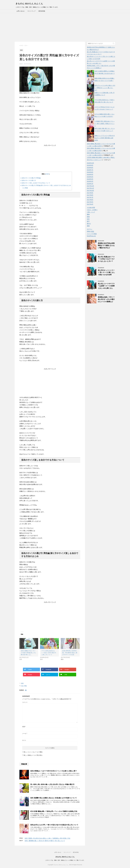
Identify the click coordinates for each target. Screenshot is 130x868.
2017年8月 (90, 195)
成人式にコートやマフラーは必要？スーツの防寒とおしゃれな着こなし (106, 286)
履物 (88, 214)
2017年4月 (90, 204)
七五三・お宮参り (92, 210)
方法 (22, 686)
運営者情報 (42, 11)
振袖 (88, 217)
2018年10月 (90, 163)
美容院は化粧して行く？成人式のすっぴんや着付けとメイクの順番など (106, 299)
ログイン (90, 229)
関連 (25, 188)
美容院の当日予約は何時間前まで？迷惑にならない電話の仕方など (106, 246)
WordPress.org (91, 236)
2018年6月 (90, 172)
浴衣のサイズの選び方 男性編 (31, 178)
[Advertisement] (65, 27)
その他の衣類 (91, 207)
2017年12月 (90, 186)
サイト (24, 740)
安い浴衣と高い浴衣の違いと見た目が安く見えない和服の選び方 (52, 784)
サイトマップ (31, 11)
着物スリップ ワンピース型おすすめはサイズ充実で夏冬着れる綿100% (105, 138)
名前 (24, 727)
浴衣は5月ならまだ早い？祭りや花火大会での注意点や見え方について (54, 825)
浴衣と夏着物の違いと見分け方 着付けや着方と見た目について (45, 841)
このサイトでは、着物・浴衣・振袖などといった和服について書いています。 (65, 860)
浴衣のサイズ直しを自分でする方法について (35, 183)
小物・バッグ (91, 212)
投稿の (90, 231)
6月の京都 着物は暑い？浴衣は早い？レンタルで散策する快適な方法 (54, 811)
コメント (25, 702)
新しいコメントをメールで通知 (33, 752)
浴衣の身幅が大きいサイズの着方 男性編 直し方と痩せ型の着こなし (29, 653)
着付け (89, 224)
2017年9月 (90, 193)
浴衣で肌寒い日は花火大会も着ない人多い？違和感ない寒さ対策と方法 (47, 838)
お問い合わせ (21, 11)
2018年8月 (90, 168)
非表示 (47, 174)
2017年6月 (90, 200)
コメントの (92, 234)
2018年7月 (90, 170)
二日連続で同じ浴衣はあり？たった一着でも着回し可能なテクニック (105, 124)
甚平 (88, 221)
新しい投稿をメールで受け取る (33, 755)
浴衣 (22, 683)
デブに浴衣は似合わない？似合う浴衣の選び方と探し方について (49, 653)
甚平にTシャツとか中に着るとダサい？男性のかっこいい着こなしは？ (105, 88)
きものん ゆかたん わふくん (29, 4)
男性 (25, 686)
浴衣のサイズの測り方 (28, 180)
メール (25, 733)
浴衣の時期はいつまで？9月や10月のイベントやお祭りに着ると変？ (54, 771)
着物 (88, 226)
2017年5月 (90, 202)
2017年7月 (90, 197)
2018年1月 (90, 184)
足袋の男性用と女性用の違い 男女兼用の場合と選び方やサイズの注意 (70, 653)
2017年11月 (90, 188)
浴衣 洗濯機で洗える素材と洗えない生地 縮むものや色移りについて (54, 798)
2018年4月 (90, 177)
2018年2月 (90, 181)
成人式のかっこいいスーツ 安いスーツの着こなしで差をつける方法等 (106, 272)
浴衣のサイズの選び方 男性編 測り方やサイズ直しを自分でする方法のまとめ (46, 185)
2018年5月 (90, 174)
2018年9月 (90, 165)
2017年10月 (90, 191)
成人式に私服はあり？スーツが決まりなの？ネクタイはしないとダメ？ (106, 259)
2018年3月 (90, 179)
